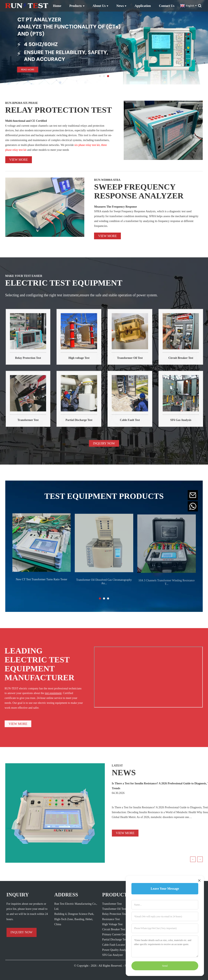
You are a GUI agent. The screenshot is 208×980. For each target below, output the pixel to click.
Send (165, 966)
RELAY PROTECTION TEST (59, 110)
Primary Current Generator (110, 934)
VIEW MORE (109, 833)
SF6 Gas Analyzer (105, 955)
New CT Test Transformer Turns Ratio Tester (42, 584)
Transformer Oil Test (136, 362)
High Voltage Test (105, 924)
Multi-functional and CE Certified (26, 121)
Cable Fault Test (136, 424)
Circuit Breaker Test (187, 362)
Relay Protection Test (34, 362)
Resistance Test (104, 919)
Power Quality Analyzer (109, 950)
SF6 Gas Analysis (187, 424)
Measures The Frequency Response (115, 207)
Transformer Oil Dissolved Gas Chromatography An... (104, 586)
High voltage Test (85, 362)
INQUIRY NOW (104, 447)
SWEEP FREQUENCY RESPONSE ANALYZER (139, 191)
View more (19, 160)
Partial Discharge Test (85, 424)
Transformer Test (34, 424)
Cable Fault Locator (106, 945)
